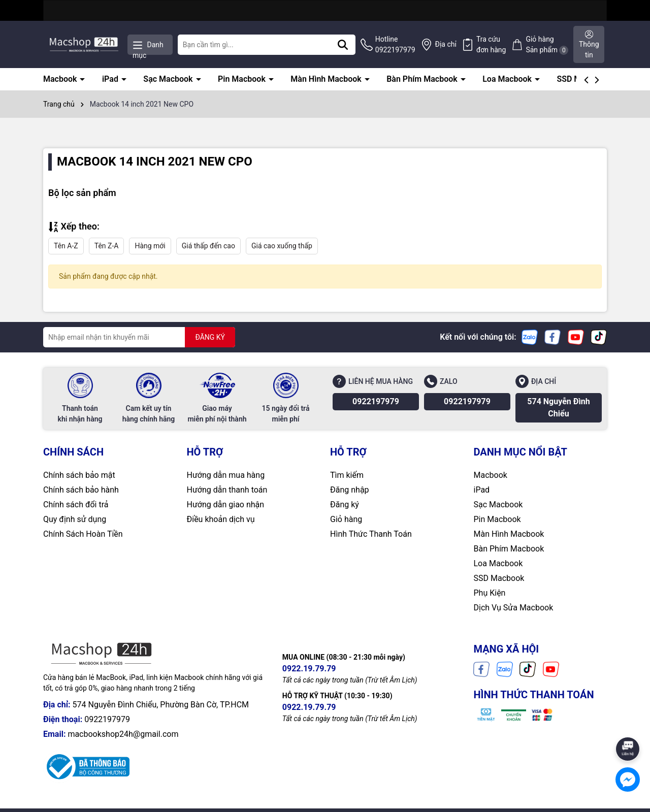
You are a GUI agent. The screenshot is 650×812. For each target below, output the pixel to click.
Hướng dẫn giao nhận (226, 505)
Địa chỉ (446, 44)
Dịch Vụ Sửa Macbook (514, 608)
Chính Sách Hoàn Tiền (83, 534)
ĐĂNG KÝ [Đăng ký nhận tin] (210, 337)
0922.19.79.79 (309, 669)
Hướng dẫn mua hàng (226, 475)
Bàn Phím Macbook (423, 79)
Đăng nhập (350, 490)
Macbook (61, 79)
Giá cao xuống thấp (282, 246)
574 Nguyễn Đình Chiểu (558, 408)
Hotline (395, 45)
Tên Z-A (107, 246)
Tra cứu (491, 45)
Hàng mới (150, 246)
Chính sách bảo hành (81, 490)
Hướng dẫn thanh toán (227, 490)
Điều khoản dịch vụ (221, 519)
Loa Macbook (508, 79)
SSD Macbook (499, 578)
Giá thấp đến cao (208, 246)
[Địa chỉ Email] (139, 337)
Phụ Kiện (490, 593)
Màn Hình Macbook (327, 79)
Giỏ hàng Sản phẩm (547, 45)
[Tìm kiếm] (343, 45)
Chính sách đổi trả (76, 505)
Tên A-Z (66, 246)
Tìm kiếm (347, 475)
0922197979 (376, 401)
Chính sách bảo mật (79, 475)
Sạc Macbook (169, 79)
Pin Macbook (243, 79)
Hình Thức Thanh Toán (371, 534)
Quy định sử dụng (75, 519)
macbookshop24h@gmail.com (123, 734)
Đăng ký (345, 505)
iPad (111, 79)
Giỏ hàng (346, 519)
